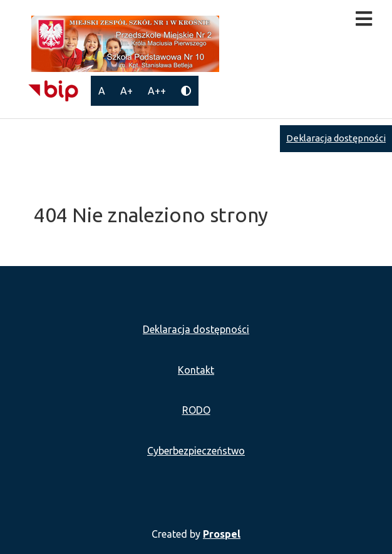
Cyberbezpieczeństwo (196, 451)
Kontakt (196, 370)
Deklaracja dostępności (336, 138)
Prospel (222, 534)
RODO (196, 410)
